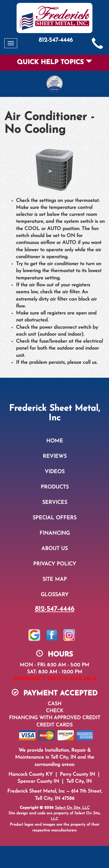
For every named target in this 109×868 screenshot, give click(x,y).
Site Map (55, 579)
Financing (55, 533)
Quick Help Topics (54, 63)
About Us (54, 549)
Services (55, 503)
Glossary (54, 595)
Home (55, 441)
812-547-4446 (55, 609)
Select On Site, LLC (72, 808)
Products (55, 487)
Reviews (55, 456)
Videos (55, 472)
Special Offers (54, 518)
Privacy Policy (54, 564)
